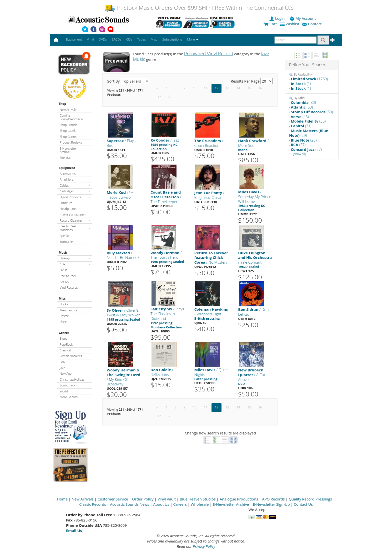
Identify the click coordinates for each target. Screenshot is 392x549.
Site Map (66, 158)
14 (238, 88)
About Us (161, 504)
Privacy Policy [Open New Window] (204, 546)
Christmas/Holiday (72, 380)
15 (249, 88)
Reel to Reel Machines (75, 228)
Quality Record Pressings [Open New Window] (310, 499)
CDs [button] (129, 39)
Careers (180, 504)
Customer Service (113, 499)
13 (227, 88)
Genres (64, 333)
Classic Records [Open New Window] (93, 504)
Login (277, 18)
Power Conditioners (75, 215)
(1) (301, 84)
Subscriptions (172, 39)
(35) (308, 121)
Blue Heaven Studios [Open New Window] (198, 499)
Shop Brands (68, 125)
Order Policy (143, 499)
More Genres (75, 397)
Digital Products (75, 197)
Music (63, 252)
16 (260, 88)
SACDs (75, 282)
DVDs (75, 270)
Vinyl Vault (167, 499)
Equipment (67, 168)
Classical (65, 350)
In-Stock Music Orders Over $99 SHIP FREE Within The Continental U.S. (200, 8)
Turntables (75, 242)
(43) (300, 117)
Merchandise (68, 310)
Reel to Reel (75, 276)
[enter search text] (295, 40)
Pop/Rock (66, 345)
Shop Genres (68, 137)
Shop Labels (68, 131)
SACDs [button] (116, 39)
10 (195, 88)
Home (62, 499)
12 (216, 88)
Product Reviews (71, 142)
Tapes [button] (141, 39)
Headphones (75, 209)
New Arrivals (68, 110)
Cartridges (75, 191)
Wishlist (290, 24)
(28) (304, 140)
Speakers (75, 236)
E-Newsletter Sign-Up (271, 504)
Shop (62, 104)
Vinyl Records (75, 288)
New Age (66, 374)
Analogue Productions (239, 499)
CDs (75, 264)
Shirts (64, 322)
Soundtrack (67, 385)
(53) (302, 107)
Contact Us (303, 504)
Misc (62, 299)
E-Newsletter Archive (68, 150)
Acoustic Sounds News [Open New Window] (130, 504)
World (64, 391)
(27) (298, 145)
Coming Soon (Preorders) (71, 117)
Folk (62, 362)
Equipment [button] (74, 39)
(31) (301, 126)
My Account (303, 18)
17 (159, 97)
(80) (303, 102)
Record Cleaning (75, 220)
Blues (63, 339)
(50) (312, 112)
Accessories (75, 174)
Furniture (75, 203)
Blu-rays (75, 258)
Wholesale (200, 504)
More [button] (193, 39)
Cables (75, 185)
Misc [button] (154, 39)
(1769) (309, 79)
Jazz (62, 368)
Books (64, 304)
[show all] (299, 154)
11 (205, 88)
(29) (308, 133)
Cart (270, 24)
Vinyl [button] (90, 39)
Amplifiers (75, 179)
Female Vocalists (71, 356)
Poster (64, 316)
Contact (312, 24)
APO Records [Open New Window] (273, 499)
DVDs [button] (103, 39)
